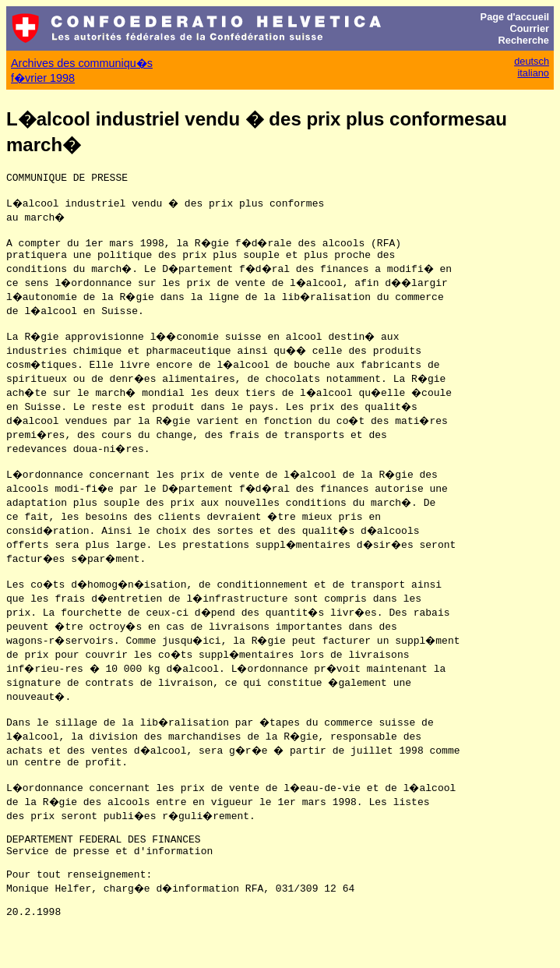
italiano (533, 73)
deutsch (532, 61)
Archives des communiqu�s (82, 63)
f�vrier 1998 (43, 78)
